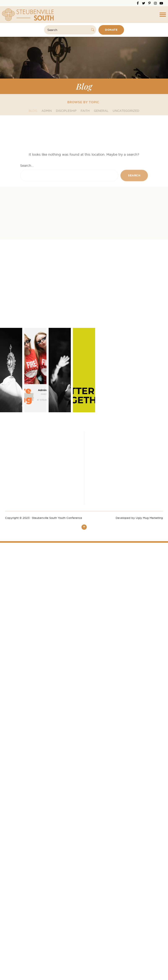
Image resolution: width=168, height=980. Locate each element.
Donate (111, 30)
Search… (27, 199)
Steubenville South (28, 15)
